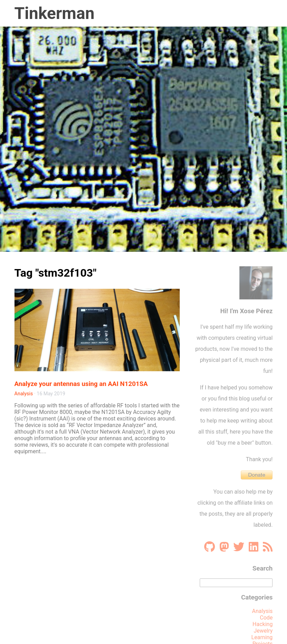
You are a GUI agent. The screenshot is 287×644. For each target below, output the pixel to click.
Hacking (263, 624)
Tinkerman (55, 13)
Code (266, 618)
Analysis (24, 394)
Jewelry (263, 631)
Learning (262, 637)
